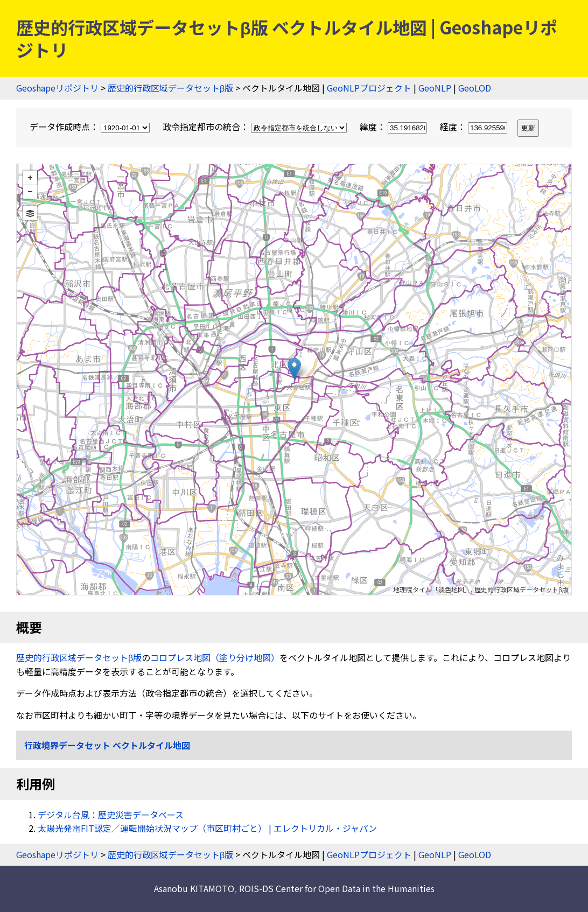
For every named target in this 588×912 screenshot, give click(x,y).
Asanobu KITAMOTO (194, 888)
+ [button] (30, 178)
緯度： (394, 127)
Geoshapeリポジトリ (57, 88)
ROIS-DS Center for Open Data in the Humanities (337, 888)
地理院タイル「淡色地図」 (432, 589)
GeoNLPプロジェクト (369, 88)
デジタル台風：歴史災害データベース (111, 815)
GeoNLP (435, 88)
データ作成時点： (91, 127)
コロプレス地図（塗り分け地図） (215, 657)
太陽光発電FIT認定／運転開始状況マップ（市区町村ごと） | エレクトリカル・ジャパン (207, 828)
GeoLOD (475, 88)
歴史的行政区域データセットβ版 (170, 88)
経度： (475, 127)
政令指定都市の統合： (256, 127)
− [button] (30, 192)
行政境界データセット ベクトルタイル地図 (107, 745)
